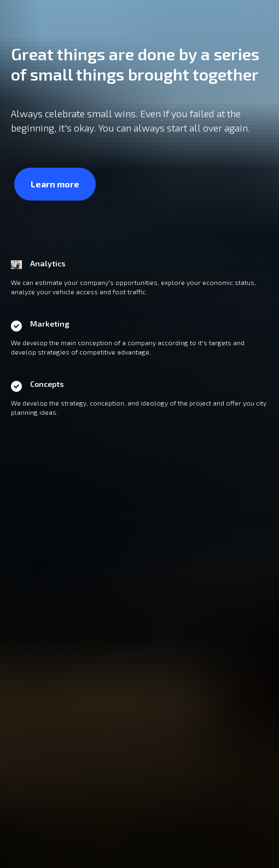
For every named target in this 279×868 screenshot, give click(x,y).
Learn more (55, 184)
